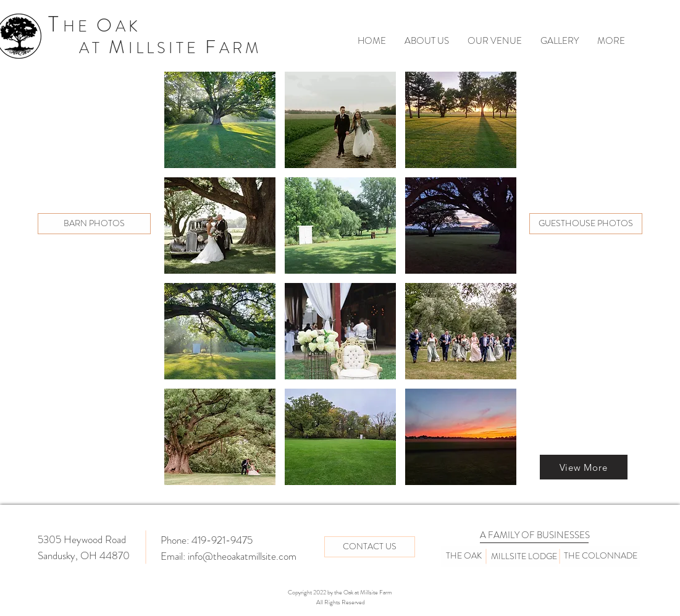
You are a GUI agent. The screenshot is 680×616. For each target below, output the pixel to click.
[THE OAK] (464, 556)
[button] (220, 120)
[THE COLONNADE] (601, 556)
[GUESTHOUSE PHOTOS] (586, 224)
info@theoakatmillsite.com (242, 556)
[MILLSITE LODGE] (524, 557)
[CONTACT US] (370, 547)
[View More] (584, 467)
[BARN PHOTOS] (94, 224)
